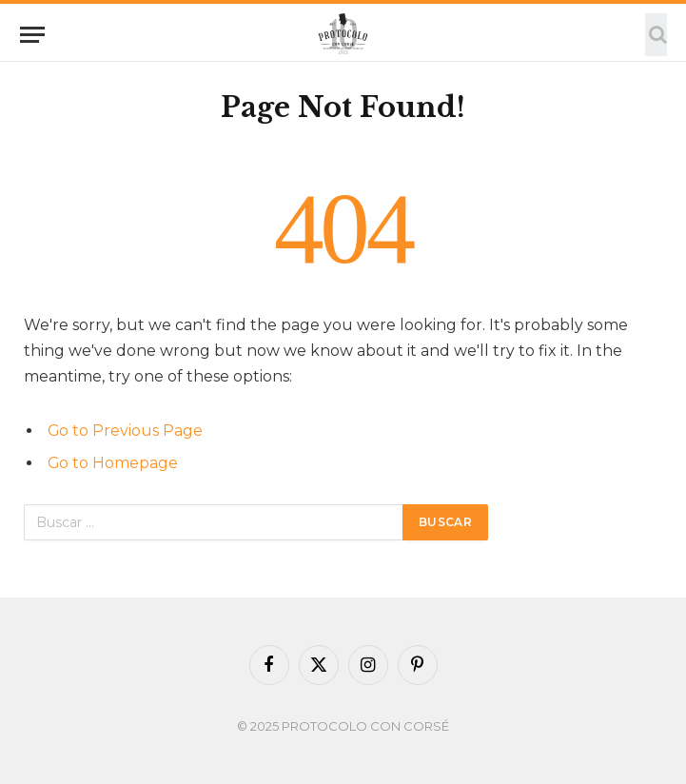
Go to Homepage (113, 463)
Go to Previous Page (125, 431)
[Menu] (32, 35)
